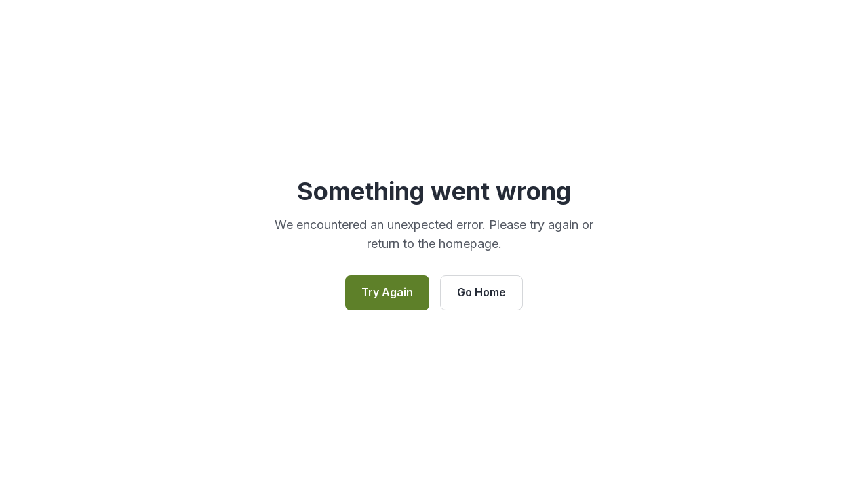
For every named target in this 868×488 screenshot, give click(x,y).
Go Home (481, 292)
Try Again (387, 292)
